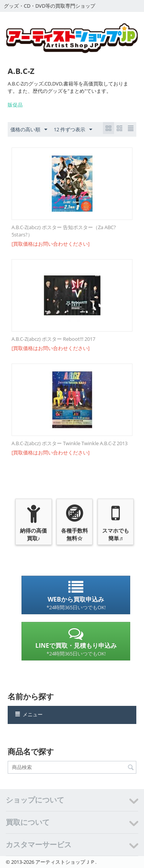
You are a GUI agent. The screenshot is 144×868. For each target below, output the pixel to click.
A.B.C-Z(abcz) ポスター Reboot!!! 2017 (53, 339)
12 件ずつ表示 (73, 130)
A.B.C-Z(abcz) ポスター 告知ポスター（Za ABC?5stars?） (64, 231)
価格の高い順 (29, 130)
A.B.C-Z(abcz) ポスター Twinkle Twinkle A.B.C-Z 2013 (70, 443)
